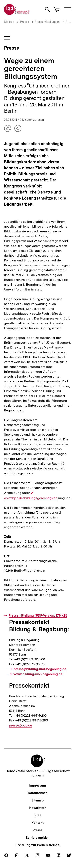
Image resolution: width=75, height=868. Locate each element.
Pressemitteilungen (47, 22)
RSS (37, 815)
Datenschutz (37, 793)
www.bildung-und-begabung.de (38, 674)
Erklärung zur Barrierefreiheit (37, 845)
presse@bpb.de (20, 725)
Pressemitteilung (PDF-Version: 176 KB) (38, 616)
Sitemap (37, 800)
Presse (25, 22)
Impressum (37, 785)
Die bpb (9, 22)
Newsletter (37, 808)
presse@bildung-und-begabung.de (40, 669)
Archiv (69, 22)
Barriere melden (38, 838)
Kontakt (37, 823)
